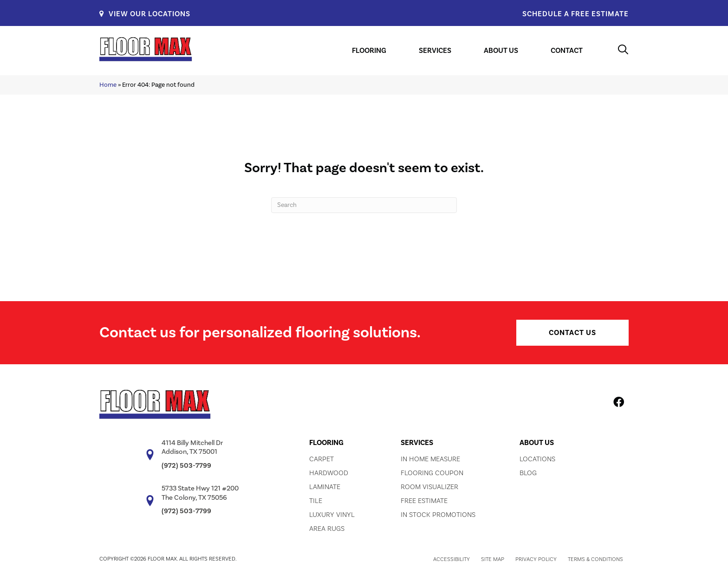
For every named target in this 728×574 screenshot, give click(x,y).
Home (108, 85)
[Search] (364, 205)
